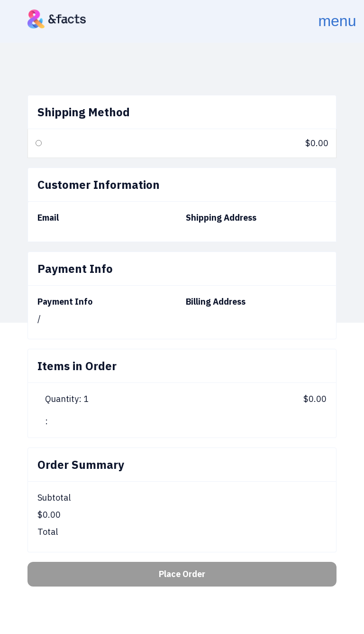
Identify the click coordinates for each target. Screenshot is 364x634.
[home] (57, 19)
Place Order (182, 574)
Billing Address (216, 302)
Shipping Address (221, 218)
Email (48, 218)
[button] (325, 21)
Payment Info (65, 302)
